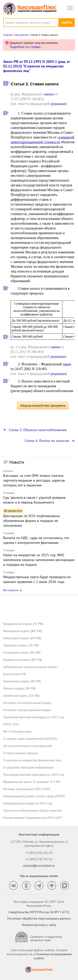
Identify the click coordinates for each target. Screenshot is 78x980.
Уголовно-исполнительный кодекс (27, 703)
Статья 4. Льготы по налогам (47, 441)
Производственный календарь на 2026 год (34, 775)
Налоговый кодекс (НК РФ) (22, 638)
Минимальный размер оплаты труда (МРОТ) (34, 796)
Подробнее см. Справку (25, 47)
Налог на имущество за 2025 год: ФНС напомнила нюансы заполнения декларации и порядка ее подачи (39, 560)
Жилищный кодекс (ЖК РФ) (22, 631)
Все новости (11, 590)
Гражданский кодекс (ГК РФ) (23, 624)
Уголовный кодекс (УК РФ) (22, 652)
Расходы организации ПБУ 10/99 (27, 789)
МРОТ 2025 (11, 724)
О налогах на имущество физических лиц (32, 760)
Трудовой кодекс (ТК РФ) (21, 645)
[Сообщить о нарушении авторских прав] (39, 937)
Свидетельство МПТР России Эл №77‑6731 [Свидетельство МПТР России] (39, 912)
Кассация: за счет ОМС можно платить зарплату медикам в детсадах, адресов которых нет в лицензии (34, 480)
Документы (22, 35)
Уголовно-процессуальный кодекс (27, 710)
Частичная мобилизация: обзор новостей (32, 810)
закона (49, 94)
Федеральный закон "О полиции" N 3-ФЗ (32, 782)
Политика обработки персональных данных (39, 918)
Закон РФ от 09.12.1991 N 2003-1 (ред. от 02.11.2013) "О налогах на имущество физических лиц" (37, 66)
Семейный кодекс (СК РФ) (21, 695)
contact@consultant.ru (39, 865)
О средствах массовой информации (28, 767)
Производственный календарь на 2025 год (34, 717)
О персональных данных (21, 753)
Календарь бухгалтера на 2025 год (28, 803)
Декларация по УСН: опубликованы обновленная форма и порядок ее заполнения (31, 521)
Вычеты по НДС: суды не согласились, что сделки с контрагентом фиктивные (36, 540)
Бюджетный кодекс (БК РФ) (22, 660)
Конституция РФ (14, 674)
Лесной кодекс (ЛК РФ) (19, 688)
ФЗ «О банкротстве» (18, 731)
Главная (8, 35)
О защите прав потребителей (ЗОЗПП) (30, 739)
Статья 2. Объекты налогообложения (38, 430)
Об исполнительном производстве (27, 746)
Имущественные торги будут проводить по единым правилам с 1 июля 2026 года (37, 579)
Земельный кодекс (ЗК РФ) (22, 681)
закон (67, 364)
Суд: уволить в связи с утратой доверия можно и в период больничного (34, 500)
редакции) (59, 104)
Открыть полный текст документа (43, 405)
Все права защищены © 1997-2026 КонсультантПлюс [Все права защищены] (39, 904)
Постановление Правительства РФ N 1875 (33, 818)
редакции (58, 356)
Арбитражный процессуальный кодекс (30, 667)
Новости (17, 462)
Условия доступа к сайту (39, 925)
